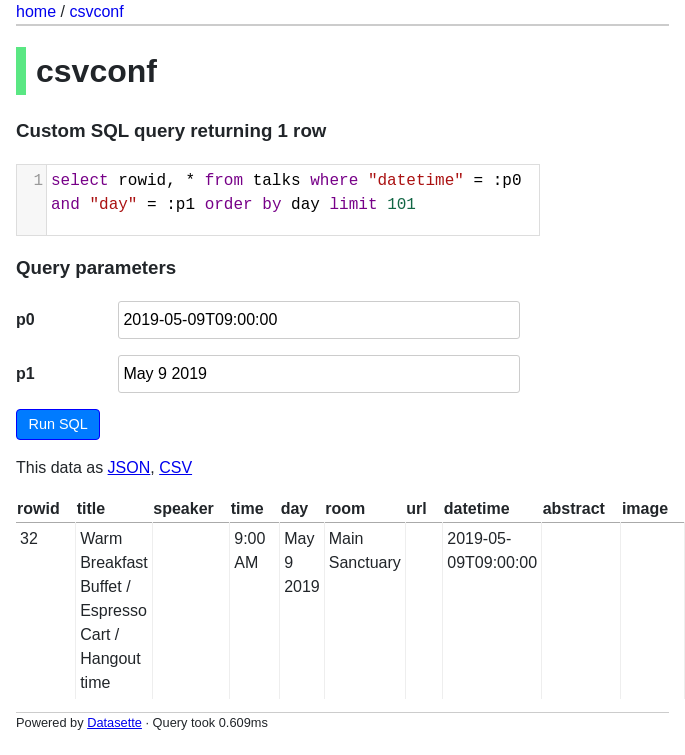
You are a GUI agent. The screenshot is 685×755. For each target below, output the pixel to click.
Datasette (114, 722)
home (36, 11)
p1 (25, 373)
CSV (175, 467)
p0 (25, 319)
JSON (129, 467)
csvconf (96, 11)
